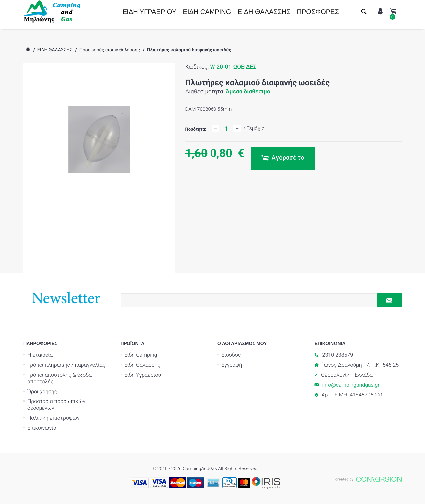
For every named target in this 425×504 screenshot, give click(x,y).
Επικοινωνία (42, 428)
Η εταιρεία (40, 355)
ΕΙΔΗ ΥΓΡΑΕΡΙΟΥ (149, 12)
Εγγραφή (232, 365)
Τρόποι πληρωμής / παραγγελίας (66, 365)
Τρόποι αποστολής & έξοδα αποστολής (59, 378)
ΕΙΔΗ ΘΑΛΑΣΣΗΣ (264, 12)
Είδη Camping (141, 355)
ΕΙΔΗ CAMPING (207, 12)
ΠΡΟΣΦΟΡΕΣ (318, 12)
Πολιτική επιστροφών (53, 418)
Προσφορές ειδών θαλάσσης (110, 50)
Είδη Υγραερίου (143, 375)
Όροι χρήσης (42, 391)
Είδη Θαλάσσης (143, 365)
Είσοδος (231, 355)
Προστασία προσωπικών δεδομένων (56, 405)
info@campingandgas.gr (351, 385)
